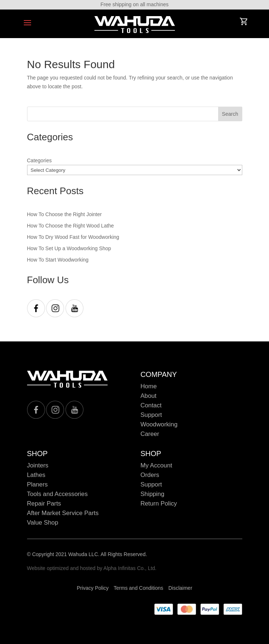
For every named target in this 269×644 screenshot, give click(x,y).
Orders (150, 475)
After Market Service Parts (63, 513)
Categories (40, 160)
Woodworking (159, 424)
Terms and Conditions (139, 588)
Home (149, 386)
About (149, 396)
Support (151, 415)
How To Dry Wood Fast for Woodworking (73, 237)
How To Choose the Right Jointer (64, 214)
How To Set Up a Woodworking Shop (69, 248)
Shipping (152, 494)
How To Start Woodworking (58, 260)
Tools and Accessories (57, 494)
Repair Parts (44, 504)
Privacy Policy (93, 588)
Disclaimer (180, 588)
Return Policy (159, 504)
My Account (156, 465)
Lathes (36, 475)
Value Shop (43, 523)
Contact (151, 405)
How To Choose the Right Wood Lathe (71, 226)
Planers (38, 484)
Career (150, 434)
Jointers (38, 465)
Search (230, 114)
